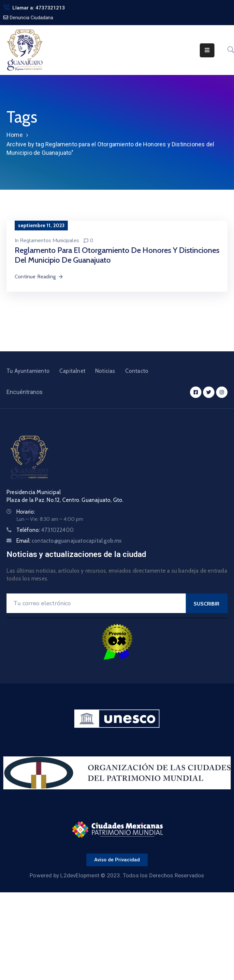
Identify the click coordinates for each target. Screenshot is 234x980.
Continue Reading (39, 277)
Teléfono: (45, 530)
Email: (69, 541)
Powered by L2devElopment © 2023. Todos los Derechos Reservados (117, 875)
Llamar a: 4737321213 (39, 8)
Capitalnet (72, 371)
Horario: (26, 512)
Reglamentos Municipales (50, 241)
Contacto (137, 371)
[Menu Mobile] (207, 50)
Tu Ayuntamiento (28, 371)
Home (15, 135)
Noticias (105, 371)
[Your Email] (96, 603)
